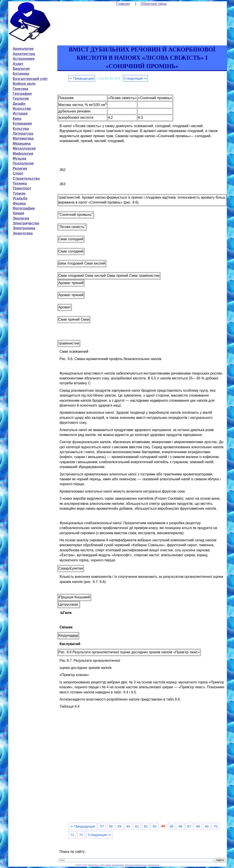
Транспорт (22, 188)
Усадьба (20, 198)
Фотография (24, 208)
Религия (20, 168)
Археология (23, 49)
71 (72, 835)
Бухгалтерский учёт (30, 79)
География (22, 94)
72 (81, 835)
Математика (23, 138)
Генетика (21, 89)
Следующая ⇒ (135, 78)
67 (189, 826)
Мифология (23, 154)
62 (146, 826)
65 (172, 826)
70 (216, 826)
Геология (21, 99)
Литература (23, 133)
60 (128, 826)
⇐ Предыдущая (82, 78)
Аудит (18, 64)
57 (102, 826)
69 (207, 826)
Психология (23, 163)
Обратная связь (154, 4)
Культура (21, 129)
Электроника (24, 228)
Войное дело (24, 84)
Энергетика (23, 233)
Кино (17, 119)
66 (180, 826)
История (20, 113)
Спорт (18, 173)
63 (155, 826)
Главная (123, 4)
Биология (21, 69)
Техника (20, 183)
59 (120, 826)
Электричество (26, 223)
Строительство (26, 178)
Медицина (22, 144)
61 (137, 826)
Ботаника (21, 74)
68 (198, 826)
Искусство (22, 109)
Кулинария (22, 123)
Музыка (19, 158)
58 (111, 826)
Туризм (19, 193)
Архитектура (24, 54)
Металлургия (24, 148)
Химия (18, 213)
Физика (19, 203)
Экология (21, 218)
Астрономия (24, 59)
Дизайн (19, 104)
